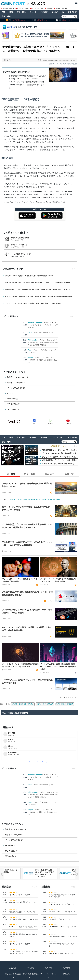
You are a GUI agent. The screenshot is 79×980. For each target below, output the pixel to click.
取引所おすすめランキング (18, 377)
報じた (21, 118)
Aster (30, 332)
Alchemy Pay (33, 340)
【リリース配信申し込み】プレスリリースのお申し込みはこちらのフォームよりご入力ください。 (44, 873)
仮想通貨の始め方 (7, 8)
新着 (11, 12)
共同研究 (42, 107)
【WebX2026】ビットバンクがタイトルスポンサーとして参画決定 (43, 325)
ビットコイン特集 (22, 8)
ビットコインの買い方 (19, 245)
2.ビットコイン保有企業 (45, 704)
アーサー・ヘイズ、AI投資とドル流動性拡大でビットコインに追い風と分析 (58, 580)
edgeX (30, 357)
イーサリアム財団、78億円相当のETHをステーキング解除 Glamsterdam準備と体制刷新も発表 (58, 667)
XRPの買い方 (13, 399)
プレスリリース (58, 12)
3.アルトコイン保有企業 (65, 704)
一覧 (72, 269)
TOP (4, 12)
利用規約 (66, 968)
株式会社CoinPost (35, 322)
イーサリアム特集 (37, 8)
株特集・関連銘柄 (61, 8)
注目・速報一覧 (67, 697)
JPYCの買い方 (13, 410)
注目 (40, 60)
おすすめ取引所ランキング (20, 254)
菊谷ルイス (7, 60)
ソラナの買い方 (13, 404)
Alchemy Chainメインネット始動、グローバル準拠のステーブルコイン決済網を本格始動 (43, 342)
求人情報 (31, 968)
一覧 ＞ (75, 446)
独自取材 (44, 12)
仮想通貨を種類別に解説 (20, 238)
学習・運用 (6, 16)
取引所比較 (72, 12)
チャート (33, 12)
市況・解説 (21, 12)
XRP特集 (49, 8)
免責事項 (48, 968)
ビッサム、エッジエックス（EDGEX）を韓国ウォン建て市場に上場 (42, 360)
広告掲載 (13, 968)
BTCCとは (11, 393)
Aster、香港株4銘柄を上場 (44, 332)
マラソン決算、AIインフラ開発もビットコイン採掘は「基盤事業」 (20, 580)
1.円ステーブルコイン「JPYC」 (23, 704)
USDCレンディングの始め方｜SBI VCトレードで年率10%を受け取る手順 (34, 499)
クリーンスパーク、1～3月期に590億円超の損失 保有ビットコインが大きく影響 (20, 665)
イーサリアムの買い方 (16, 388)
